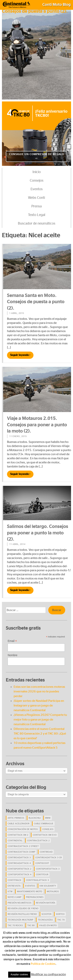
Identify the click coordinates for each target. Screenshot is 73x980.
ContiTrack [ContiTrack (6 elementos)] (15, 880)
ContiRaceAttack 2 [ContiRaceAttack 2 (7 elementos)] (38, 841)
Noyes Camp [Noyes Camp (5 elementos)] (15, 897)
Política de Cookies (43, 964)
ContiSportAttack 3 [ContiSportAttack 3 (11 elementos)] (48, 869)
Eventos (37, 189)
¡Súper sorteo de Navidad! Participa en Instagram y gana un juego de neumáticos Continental (39, 705)
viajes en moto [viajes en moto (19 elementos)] (48, 925)
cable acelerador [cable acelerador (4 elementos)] (18, 824)
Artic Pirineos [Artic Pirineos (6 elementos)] (16, 818)
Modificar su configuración (48, 974)
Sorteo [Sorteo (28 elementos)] (60, 914)
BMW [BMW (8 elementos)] (48, 818)
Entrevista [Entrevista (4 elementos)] (14, 886)
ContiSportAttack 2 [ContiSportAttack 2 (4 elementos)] (19, 869)
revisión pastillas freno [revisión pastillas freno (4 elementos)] (22, 914)
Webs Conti (36, 198)
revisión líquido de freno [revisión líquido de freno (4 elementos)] (23, 908)
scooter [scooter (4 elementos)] (46, 914)
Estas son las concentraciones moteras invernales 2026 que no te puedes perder (39, 691)
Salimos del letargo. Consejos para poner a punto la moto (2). (38, 533)
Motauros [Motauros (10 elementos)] (53, 891)
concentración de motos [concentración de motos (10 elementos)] (23, 829)
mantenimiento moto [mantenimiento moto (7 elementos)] (30, 891)
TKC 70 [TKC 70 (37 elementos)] (61, 920)
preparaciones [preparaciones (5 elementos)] (35, 897)
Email (12, 641)
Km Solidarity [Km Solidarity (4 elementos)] (48, 886)
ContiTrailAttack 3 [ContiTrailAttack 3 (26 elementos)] (37, 880)
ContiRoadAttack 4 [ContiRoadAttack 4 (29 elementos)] (19, 863)
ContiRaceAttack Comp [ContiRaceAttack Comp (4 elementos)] (21, 852)
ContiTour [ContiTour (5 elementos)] (42, 874)
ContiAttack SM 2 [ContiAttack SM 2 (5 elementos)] (18, 835)
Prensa (36, 206)
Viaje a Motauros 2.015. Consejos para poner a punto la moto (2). (37, 425)
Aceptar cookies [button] (19, 975)
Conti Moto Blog (57, 5)
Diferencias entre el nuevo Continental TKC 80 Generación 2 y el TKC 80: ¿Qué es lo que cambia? (40, 734)
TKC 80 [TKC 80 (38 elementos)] (31, 925)
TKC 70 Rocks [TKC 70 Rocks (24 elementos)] (15, 925)
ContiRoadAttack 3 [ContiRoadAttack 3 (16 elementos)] (19, 857)
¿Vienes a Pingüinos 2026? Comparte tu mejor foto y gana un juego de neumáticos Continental (40, 720)
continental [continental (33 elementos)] (15, 841)
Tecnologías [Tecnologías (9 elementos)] (45, 920)
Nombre (12, 655)
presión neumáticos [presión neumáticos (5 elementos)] (19, 903)
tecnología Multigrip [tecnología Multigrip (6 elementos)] (20, 920)
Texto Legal (37, 215)
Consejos (37, 181)
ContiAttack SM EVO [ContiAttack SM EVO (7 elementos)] (45, 835)
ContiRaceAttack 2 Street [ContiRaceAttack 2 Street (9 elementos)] (23, 846)
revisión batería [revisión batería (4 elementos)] (46, 903)
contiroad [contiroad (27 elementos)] (46, 852)
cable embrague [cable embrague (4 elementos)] (44, 824)
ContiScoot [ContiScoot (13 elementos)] (42, 863)
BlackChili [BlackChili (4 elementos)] (35, 818)
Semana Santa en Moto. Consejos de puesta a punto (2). (36, 302)
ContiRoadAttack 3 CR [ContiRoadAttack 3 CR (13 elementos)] (48, 857)
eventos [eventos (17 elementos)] (30, 886)
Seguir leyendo (20, 355)
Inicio (37, 172)
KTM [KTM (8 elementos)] (10, 891)
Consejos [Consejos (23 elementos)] (48, 829)
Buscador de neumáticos (37, 224)
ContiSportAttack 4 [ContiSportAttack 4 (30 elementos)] (19, 874)
